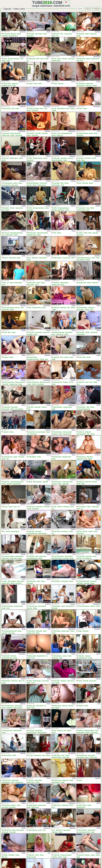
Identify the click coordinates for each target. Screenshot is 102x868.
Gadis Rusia (65, 805)
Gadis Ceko (14, 681)
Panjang (96, 9)
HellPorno (23, 704)
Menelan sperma (56, 61)
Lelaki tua (6, 357)
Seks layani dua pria (84, 606)
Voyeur (8, 61)
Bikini (62, 183)
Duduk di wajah (64, 283)
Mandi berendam (83, 307)
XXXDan (23, 156)
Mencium (17, 307)
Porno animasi (82, 507)
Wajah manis (89, 83)
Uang (91, 382)
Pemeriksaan (65, 531)
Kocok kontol (43, 183)
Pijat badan (63, 307)
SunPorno (98, 32)
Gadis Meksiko (32, 457)
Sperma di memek (8, 606)
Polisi (13, 108)
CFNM (5, 59)
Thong (62, 185)
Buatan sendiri (6, 409)
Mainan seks (5, 832)
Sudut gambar (9, 235)
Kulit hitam (81, 158)
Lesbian (87, 34)
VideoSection (97, 57)
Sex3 (74, 554)
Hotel (55, 59)
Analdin (48, 32)
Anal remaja (35, 509)
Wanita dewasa (61, 108)
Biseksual (81, 730)
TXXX (99, 131)
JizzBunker (23, 32)
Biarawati (81, 706)
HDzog (49, 231)
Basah (83, 160)
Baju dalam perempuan (58, 210)
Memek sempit (67, 434)
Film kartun (85, 183)
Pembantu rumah (6, 85)
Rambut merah (6, 583)
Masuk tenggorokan (34, 183)
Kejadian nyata (6, 135)
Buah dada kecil (13, 36)
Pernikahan (95, 283)
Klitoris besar (69, 332)
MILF (62, 34)
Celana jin (6, 432)
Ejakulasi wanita (81, 807)
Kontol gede (6, 34)
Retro (78, 384)
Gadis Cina (81, 432)
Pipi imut (12, 208)
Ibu (8, 283)
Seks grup (29, 608)
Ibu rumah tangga (40, 432)
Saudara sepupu (37, 307)
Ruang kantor (7, 108)
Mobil (39, 581)
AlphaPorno (97, 629)
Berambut (13, 34)
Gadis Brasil (32, 432)
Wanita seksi (32, 59)
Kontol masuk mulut (9, 382)
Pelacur (72, 631)
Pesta (22, 307)
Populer (80, 9)
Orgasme (29, 185)
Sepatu (53, 359)
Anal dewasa (47, 507)
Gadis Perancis (81, 85)
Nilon (88, 208)
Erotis (41, 108)
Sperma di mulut (33, 606)
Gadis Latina (46, 332)
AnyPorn (98, 206)
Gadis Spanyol (18, 283)
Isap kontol (64, 158)
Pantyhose (45, 133)
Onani (22, 59)
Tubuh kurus (71, 59)
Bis (54, 830)
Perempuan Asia (8, 183)
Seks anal (6, 158)
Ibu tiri (3, 285)
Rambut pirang (32, 233)
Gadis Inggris (32, 283)
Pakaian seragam (31, 857)
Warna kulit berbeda (57, 160)
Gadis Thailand (56, 185)
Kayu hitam (38, 133)
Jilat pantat (81, 34)
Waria (40, 83)
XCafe (49, 679)
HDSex (49, 57)
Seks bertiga (19, 135)
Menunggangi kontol (67, 133)
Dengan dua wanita (15, 133)
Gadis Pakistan (43, 258)
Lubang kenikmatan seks (17, 482)
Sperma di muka (67, 432)
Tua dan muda (68, 34)
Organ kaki (31, 34)
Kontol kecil (5, 36)
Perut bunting (65, 581)
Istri (57, 36)
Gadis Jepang (57, 755)
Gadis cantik (56, 158)
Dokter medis (57, 531)
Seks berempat (42, 606)
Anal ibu (21, 158)
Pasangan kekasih (83, 133)
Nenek (55, 133)
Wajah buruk (80, 135)
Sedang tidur (30, 36)
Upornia (73, 81)
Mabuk (5, 332)
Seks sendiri (35, 110)
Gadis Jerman (82, 208)
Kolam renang (5, 309)
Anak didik (95, 233)
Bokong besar (7, 83)
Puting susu (93, 34)
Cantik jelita (31, 556)
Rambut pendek (81, 210)
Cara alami (66, 558)
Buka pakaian (20, 830)
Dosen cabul (14, 185)
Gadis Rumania (82, 805)
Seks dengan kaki (81, 434)
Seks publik (5, 384)
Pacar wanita (38, 34)
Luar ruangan (45, 681)
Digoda (19, 34)
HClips (74, 32)
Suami (42, 59)
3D (82, 509)
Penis (88, 407)
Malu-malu (86, 631)
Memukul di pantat (56, 757)
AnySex (98, 231)
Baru (88, 9)
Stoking (96, 133)
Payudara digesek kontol (83, 409)
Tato (8, 459)
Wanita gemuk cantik (59, 332)
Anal (29, 258)
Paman (78, 509)
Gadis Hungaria (57, 258)
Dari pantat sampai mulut (10, 631)
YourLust (98, 679)
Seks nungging (69, 556)
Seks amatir (80, 61)
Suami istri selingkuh (9, 556)
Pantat (80, 357)
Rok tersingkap (81, 334)
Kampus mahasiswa (34, 108)
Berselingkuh (57, 581)
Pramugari (9, 484)
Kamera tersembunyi (66, 855)
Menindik (72, 108)
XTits (24, 281)
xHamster (23, 305)
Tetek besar (56, 34)
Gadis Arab (81, 482)
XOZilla (48, 405)
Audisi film (6, 208)
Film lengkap (12, 807)
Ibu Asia (71, 382)
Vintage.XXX (47, 828)
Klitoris (53, 334)
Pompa (80, 108)
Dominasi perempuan (13, 59)
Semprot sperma (33, 357)
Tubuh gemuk (19, 208)
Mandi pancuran (42, 185)
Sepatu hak (15, 83)
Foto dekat (31, 133)
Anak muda (65, 484)
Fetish (38, 59)
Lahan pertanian (33, 830)
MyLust (24, 330)
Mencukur (64, 59)
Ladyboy (31, 83)
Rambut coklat (57, 457)
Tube (42, 2)
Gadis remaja (30, 285)
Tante (55, 108)
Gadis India (35, 258)
